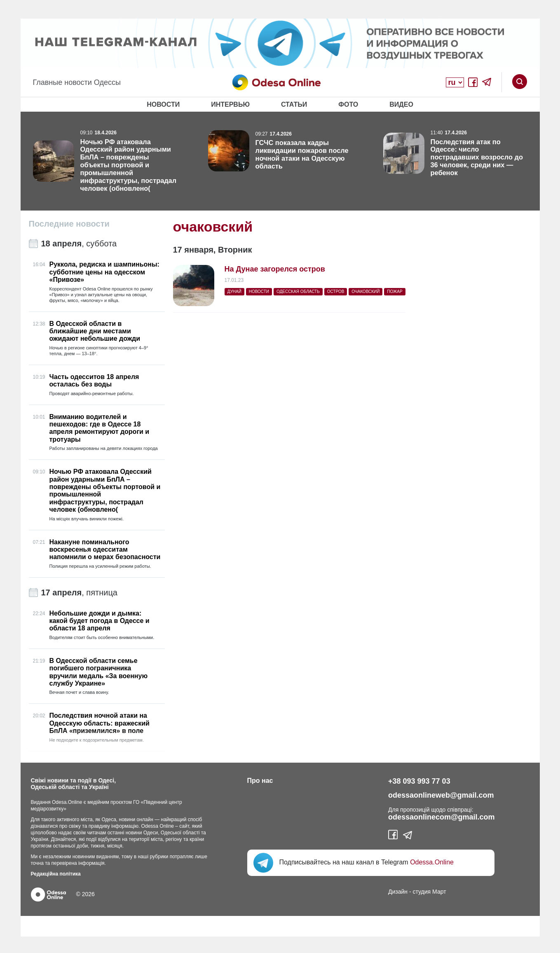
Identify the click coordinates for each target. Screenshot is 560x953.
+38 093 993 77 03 (419, 781)
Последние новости (69, 224)
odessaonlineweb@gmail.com (441, 795)
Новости (163, 104)
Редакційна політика (56, 874)
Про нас (260, 781)
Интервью (230, 104)
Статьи (294, 104)
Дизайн (398, 892)
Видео (401, 104)
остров (336, 292)
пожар (395, 292)
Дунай (234, 292)
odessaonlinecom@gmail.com (442, 817)
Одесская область (298, 292)
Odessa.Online (432, 862)
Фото (348, 104)
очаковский (366, 292)
